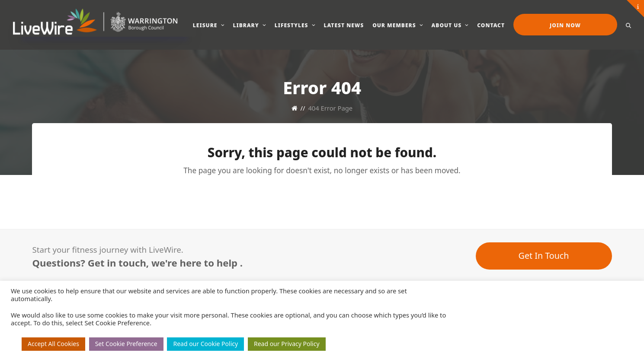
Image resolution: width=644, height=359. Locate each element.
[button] (628, 25)
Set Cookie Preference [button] (126, 344)
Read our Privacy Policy (287, 344)
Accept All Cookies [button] (53, 344)
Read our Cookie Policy (205, 344)
